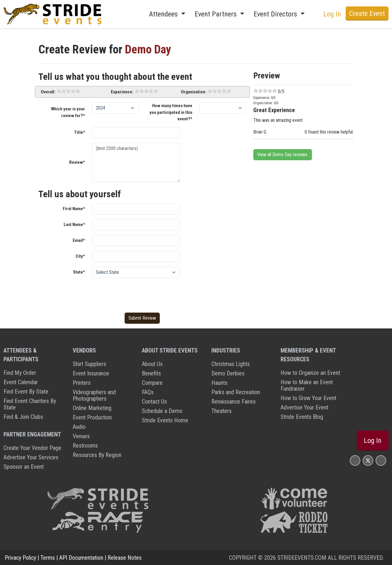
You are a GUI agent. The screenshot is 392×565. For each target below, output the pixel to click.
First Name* (74, 209)
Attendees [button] (164, 14)
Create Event (367, 14)
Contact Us (154, 402)
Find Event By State (26, 392)
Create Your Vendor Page (32, 448)
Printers (82, 383)
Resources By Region (97, 455)
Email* (79, 240)
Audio (79, 427)
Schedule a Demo (162, 411)
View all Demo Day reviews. (283, 155)
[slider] (68, 91)
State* (79, 272)
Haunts (219, 383)
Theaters (222, 411)
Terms (48, 558)
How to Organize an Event (310, 373)
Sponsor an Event (24, 467)
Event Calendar (21, 382)
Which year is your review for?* (68, 112)
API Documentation (81, 558)
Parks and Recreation (236, 392)
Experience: (122, 92)
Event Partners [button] (217, 14)
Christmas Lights (231, 364)
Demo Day (148, 49)
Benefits (151, 373)
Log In (332, 14)
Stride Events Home (165, 420)
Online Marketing (92, 408)
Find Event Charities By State (30, 404)
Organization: (194, 92)
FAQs (148, 392)
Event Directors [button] (276, 14)
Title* (80, 132)
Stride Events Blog (302, 417)
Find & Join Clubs (23, 417)
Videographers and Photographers (94, 395)
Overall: (48, 92)
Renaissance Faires (234, 402)
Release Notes (125, 558)
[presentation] (137, 294)
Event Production (92, 417)
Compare (152, 383)
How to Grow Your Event (308, 398)
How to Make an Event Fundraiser (307, 385)
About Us (152, 364)
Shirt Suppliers (89, 364)
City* (80, 256)
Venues (81, 436)
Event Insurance (91, 373)
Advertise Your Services (31, 457)
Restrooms (85, 446)
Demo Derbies (228, 373)
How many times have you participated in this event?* (171, 112)
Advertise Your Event (304, 407)
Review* (77, 162)
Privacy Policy (20, 558)
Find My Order (20, 373)
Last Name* (74, 225)
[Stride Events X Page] (368, 460)
